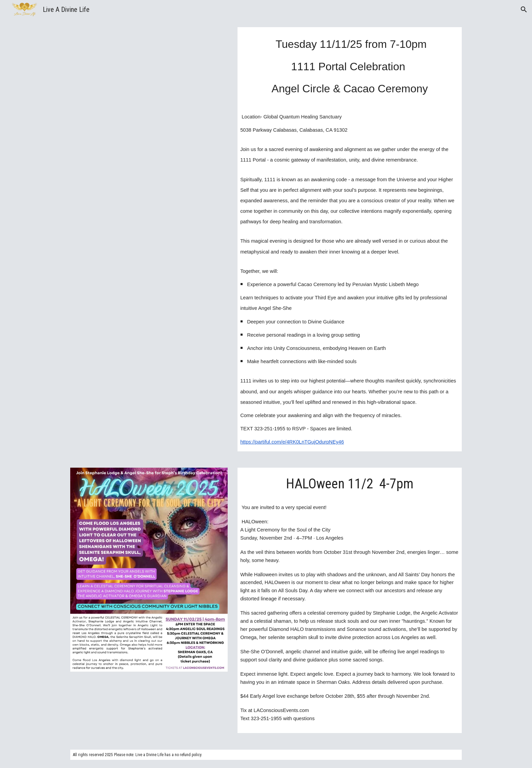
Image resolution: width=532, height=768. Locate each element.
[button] (524, 10)
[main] (350, 65)
